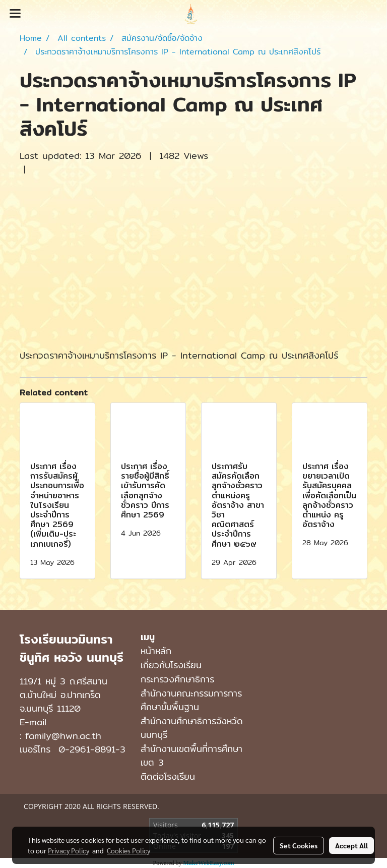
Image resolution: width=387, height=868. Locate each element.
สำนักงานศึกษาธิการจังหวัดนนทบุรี (192, 728)
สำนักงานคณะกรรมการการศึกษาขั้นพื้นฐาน (191, 700)
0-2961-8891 (87, 749)
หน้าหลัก (156, 651)
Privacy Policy (69, 850)
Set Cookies (299, 845)
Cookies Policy (128, 850)
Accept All (351, 845)
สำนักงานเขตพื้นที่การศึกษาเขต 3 (191, 756)
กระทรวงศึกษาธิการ (177, 679)
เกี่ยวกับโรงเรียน (171, 665)
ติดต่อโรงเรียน (168, 776)
